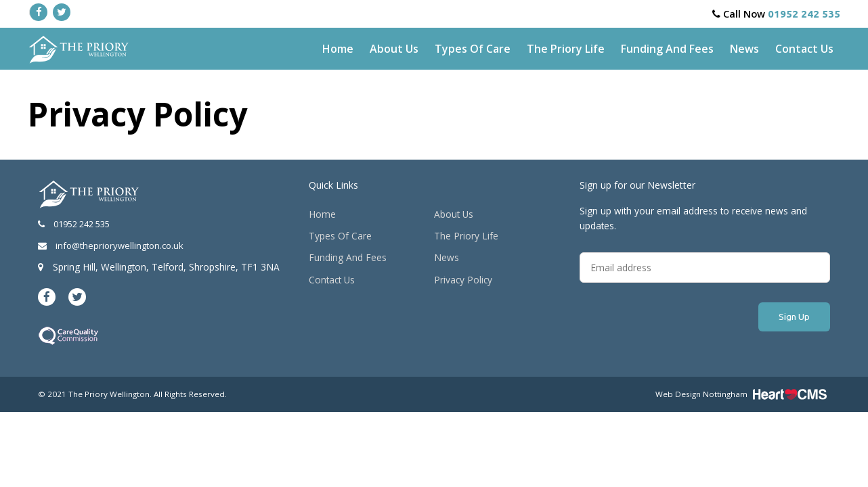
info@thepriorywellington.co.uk (111, 246)
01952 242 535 (804, 14)
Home (338, 49)
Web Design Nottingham (701, 394)
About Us (394, 49)
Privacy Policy (463, 280)
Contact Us (804, 49)
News (744, 49)
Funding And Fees (667, 49)
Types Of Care (473, 49)
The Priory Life (566, 49)
